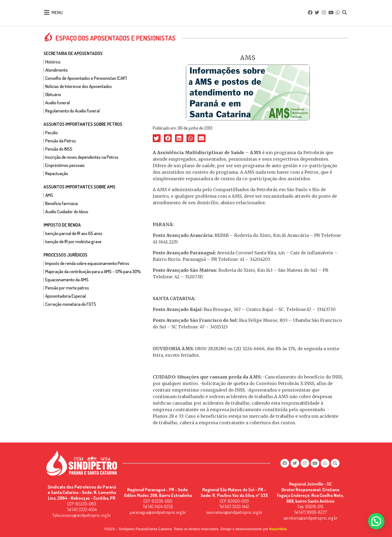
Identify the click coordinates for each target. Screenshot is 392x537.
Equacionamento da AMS (67, 280)
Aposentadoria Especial (65, 296)
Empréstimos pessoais (65, 165)
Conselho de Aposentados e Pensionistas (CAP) (86, 78)
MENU (57, 12)
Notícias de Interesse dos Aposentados (79, 86)
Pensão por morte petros (67, 288)
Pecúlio (51, 132)
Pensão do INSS (59, 149)
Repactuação (57, 173)
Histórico (53, 62)
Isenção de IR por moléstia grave (73, 241)
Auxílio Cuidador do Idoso (67, 211)
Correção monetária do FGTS (71, 304)
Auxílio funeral (57, 103)
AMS (49, 195)
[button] (157, 138)
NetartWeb (278, 529)
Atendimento (56, 70)
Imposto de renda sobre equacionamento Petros (87, 263)
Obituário (53, 94)
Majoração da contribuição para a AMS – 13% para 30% (93, 271)
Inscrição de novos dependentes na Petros (82, 157)
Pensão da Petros (61, 141)
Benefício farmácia (62, 203)
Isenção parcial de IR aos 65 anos (74, 233)
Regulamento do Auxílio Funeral (72, 111)
